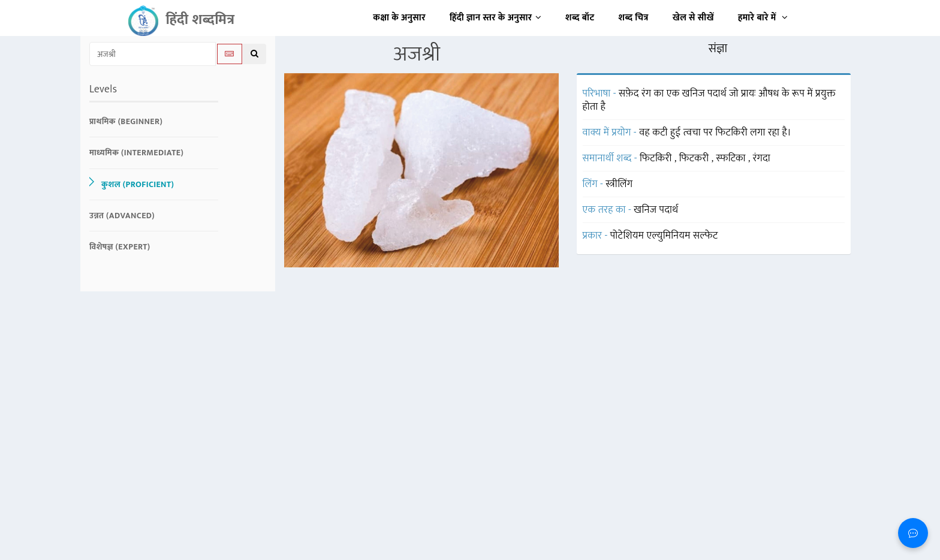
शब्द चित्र (634, 18)
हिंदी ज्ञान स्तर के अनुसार (495, 18)
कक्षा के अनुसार (399, 18)
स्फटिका (732, 158)
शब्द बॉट (580, 18)
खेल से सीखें (693, 18)
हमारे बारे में (763, 18)
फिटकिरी (657, 158)
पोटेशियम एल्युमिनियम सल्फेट (664, 236)
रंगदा (762, 158)
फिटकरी (695, 158)
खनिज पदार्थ (656, 210)
